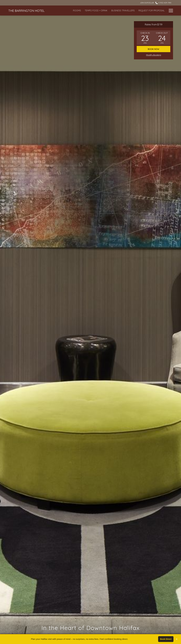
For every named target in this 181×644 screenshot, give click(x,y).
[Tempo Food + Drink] (83, 11)
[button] (145, 38)
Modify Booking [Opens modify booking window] (154, 55)
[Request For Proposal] (139, 11)
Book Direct (166, 639)
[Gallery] (160, 11)
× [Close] (177, 639)
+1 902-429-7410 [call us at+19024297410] (163, 3)
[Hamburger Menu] (170, 11)
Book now (153, 49)
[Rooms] (64, 11)
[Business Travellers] (110, 11)
